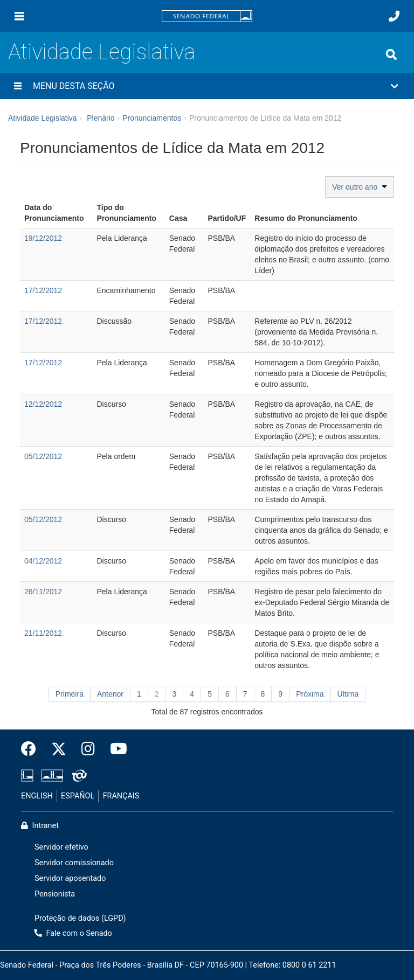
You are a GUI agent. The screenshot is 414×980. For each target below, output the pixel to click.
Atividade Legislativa (102, 52)
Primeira (70, 694)
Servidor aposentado (70, 878)
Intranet (40, 826)
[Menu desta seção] (18, 86)
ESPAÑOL (78, 796)
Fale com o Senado (73, 933)
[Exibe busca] (391, 54)
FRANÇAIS (121, 796)
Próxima (310, 694)
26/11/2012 (43, 592)
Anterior (110, 694)
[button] (207, 86)
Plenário (101, 118)
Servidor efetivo (61, 847)
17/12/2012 (43, 290)
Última (348, 694)
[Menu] (19, 16)
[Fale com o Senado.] (394, 16)
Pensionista (55, 894)
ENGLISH (37, 796)
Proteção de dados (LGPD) (80, 918)
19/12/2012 (43, 238)
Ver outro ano (360, 187)
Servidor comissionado (74, 863)
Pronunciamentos (152, 118)
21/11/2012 (43, 633)
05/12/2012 (43, 456)
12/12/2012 (43, 404)
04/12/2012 (43, 561)
